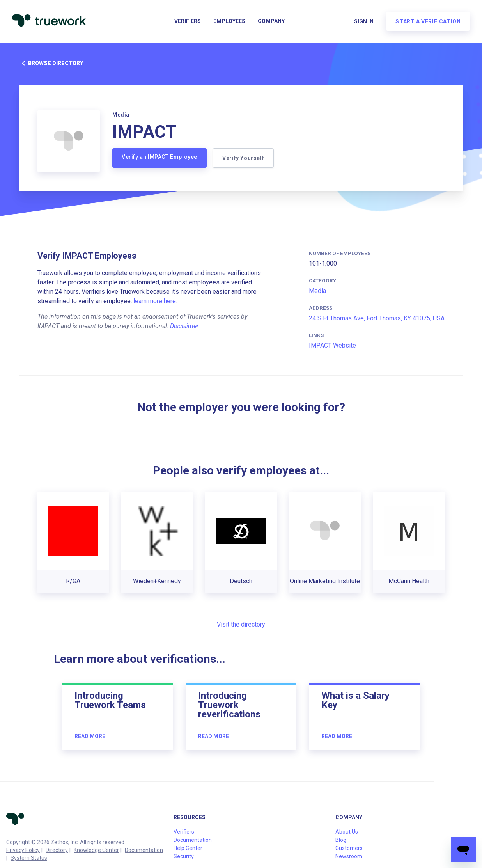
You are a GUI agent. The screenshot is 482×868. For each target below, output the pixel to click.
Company (271, 22)
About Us (347, 832)
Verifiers (188, 22)
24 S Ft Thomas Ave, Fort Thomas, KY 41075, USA (377, 318)
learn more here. (155, 301)
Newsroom (349, 856)
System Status (29, 858)
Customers (349, 848)
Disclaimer (184, 326)
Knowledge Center (96, 850)
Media (317, 291)
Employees (229, 22)
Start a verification (428, 22)
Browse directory (51, 63)
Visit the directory (241, 624)
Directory (57, 850)
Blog (341, 840)
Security (184, 856)
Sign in (363, 22)
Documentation (144, 850)
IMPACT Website (332, 345)
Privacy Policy (23, 850)
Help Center (188, 848)
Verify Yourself (244, 158)
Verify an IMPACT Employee (159, 157)
